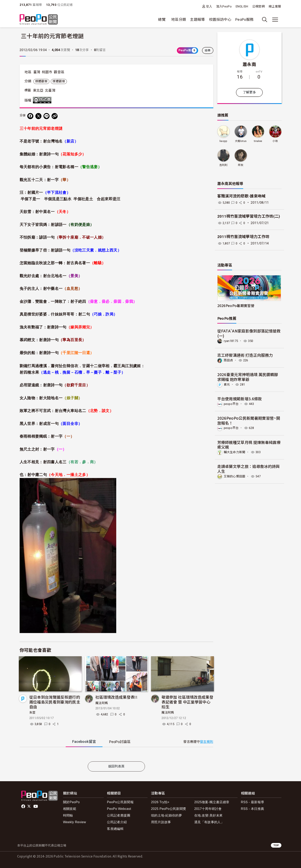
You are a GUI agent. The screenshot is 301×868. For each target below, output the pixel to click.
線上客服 (275, 6)
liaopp (223, 141)
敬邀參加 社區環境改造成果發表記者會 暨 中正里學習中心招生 (187, 702)
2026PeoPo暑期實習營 (236, 306)
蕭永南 (249, 64)
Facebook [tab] (84, 742)
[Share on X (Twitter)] (38, 116)
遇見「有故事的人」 (209, 822)
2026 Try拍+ (160, 802)
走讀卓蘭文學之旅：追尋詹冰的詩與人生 (249, 468)
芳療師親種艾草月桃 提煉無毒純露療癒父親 (249, 444)
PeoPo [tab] (120, 742)
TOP (276, 845)
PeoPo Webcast (119, 809)
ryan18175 (232, 341)
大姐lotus (241, 141)
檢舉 (208, 50)
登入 (209, 6)
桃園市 (47, 72)
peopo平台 (232, 403)
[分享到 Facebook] (30, 116)
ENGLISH (242, 6)
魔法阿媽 (102, 703)
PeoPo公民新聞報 (120, 802)
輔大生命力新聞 (235, 452)
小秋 (275, 141)
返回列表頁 (116, 766)
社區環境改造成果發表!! (116, 697)
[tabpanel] (116, 755)
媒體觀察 (41, 81)
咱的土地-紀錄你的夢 (166, 815)
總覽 (162, 19)
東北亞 (38, 90)
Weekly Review (75, 822)
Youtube (36, 806)
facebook (24, 806)
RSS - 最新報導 (253, 802)
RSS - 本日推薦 (253, 809)
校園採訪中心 (220, 19)
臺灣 (37, 72)
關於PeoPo (71, 802)
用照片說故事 (161, 822)
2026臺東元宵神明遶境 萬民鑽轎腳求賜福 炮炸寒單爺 (248, 377)
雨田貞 (229, 360)
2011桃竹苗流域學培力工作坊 (243, 237)
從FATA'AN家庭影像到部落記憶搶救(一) (249, 333)
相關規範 (70, 809)
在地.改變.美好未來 (209, 815)
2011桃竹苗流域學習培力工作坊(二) (249, 216)
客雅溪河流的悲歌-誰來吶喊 (242, 196)
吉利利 (223, 165)
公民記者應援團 (119, 815)
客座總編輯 (115, 829)
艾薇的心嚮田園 (235, 476)
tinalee (258, 141)
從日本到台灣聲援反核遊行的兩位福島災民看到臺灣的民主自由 (55, 702)
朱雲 (32, 713)
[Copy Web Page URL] (55, 116)
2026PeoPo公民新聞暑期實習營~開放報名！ (249, 420)
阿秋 (241, 165)
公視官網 (258, 6)
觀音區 (59, 72)
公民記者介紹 (117, 822)
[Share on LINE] (46, 116)
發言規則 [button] (206, 742)
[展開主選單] (275, 20)
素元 (227, 384)
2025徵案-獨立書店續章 (212, 802)
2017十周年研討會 (208, 809)
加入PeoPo (224, 6)
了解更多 (249, 92)
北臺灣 (50, 90)
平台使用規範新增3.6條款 (240, 398)
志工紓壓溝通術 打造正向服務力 (245, 355)
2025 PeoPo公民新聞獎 (168, 809)
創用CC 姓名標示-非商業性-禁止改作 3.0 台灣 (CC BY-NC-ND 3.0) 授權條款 (43, 100)
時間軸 (68, 815)
